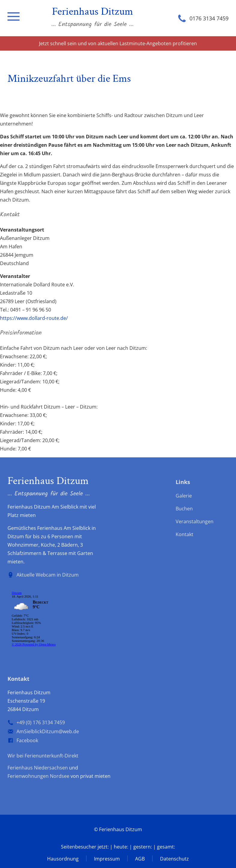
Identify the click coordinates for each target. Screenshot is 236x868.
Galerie (184, 496)
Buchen (184, 509)
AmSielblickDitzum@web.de (48, 731)
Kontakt (185, 534)
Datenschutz (174, 859)
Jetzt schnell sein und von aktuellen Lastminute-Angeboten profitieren (118, 43)
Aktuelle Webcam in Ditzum (48, 575)
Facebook (27, 740)
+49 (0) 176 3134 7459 (41, 722)
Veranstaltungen (195, 521)
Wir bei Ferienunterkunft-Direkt (43, 756)
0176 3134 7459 (209, 18)
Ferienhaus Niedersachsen (38, 768)
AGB (140, 859)
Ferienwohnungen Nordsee (38, 776)
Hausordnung (63, 859)
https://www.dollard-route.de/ (34, 318)
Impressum (107, 859)
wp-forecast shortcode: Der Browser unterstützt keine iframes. (53, 620)
